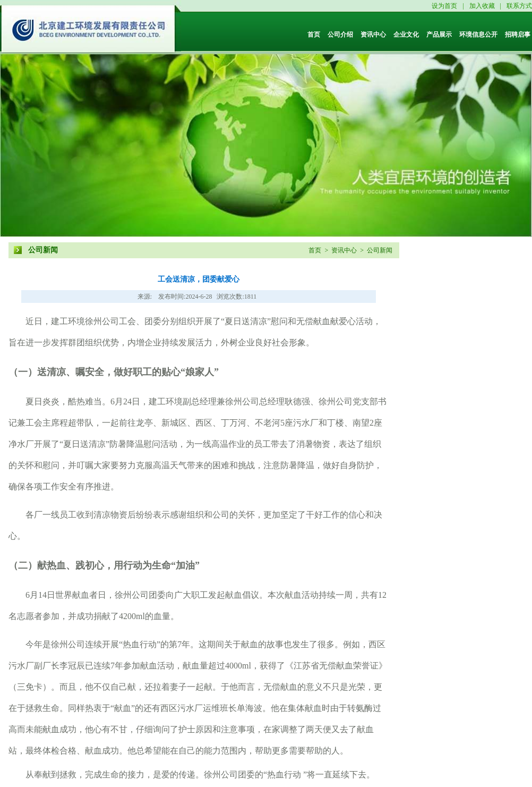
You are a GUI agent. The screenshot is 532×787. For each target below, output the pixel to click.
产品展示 (439, 35)
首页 (314, 35)
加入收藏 (482, 6)
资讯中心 (373, 35)
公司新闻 (43, 250)
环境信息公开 (478, 35)
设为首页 (444, 6)
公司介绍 (340, 35)
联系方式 (519, 6)
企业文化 (406, 35)
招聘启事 (518, 35)
